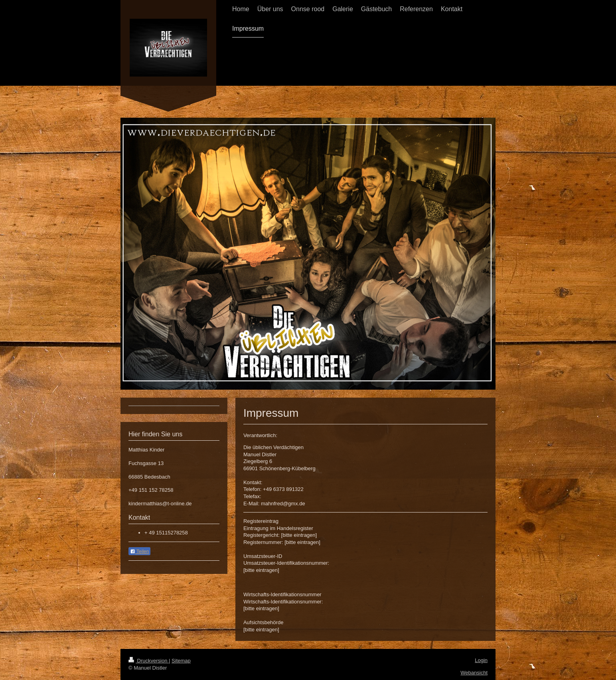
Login (481, 660)
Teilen (139, 552)
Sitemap (181, 661)
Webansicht (474, 673)
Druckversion (149, 661)
